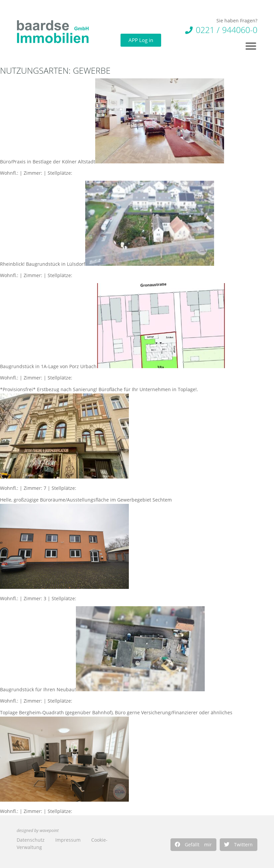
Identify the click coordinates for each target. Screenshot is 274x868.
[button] (193, 845)
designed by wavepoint (38, 830)
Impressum (68, 840)
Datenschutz (31, 840)
